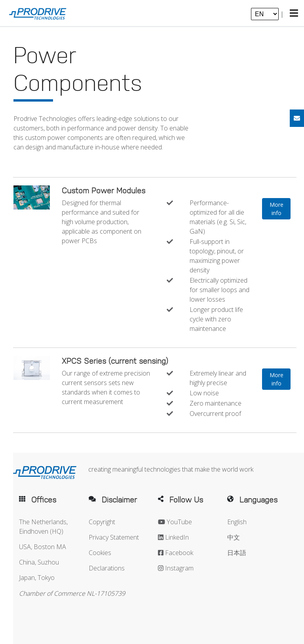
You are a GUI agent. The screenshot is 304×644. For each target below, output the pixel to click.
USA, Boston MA (43, 547)
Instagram (176, 568)
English (237, 522)
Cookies (100, 553)
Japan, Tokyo (37, 578)
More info (276, 209)
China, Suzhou (39, 562)
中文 (234, 537)
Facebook (176, 553)
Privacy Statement (114, 537)
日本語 (237, 553)
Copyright (102, 522)
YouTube (175, 522)
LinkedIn (173, 537)
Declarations (107, 568)
